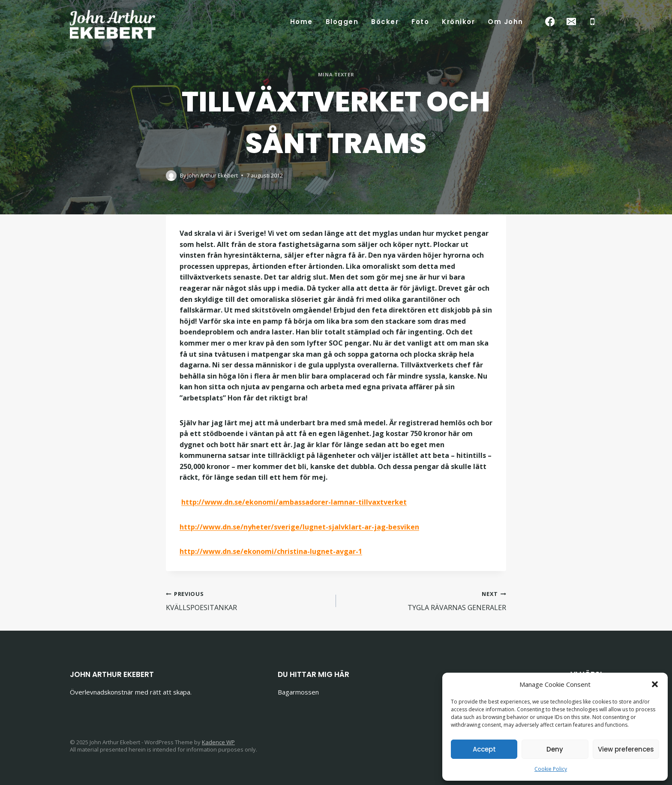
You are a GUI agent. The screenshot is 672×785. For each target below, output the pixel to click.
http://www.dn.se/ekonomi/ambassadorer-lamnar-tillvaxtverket (294, 502)
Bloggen (342, 22)
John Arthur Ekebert (213, 175)
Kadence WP (218, 742)
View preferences (626, 749)
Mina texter (336, 74)
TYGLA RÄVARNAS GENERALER (424, 600)
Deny (555, 749)
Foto (420, 22)
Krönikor (458, 22)
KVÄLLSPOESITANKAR (247, 600)
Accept (484, 749)
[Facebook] (550, 22)
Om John (505, 22)
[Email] (571, 22)
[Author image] (171, 176)
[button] (655, 684)
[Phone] (592, 22)
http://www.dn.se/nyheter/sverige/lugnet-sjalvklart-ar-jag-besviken (299, 527)
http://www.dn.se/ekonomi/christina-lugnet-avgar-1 (271, 551)
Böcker (385, 22)
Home (301, 22)
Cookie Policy (551, 769)
